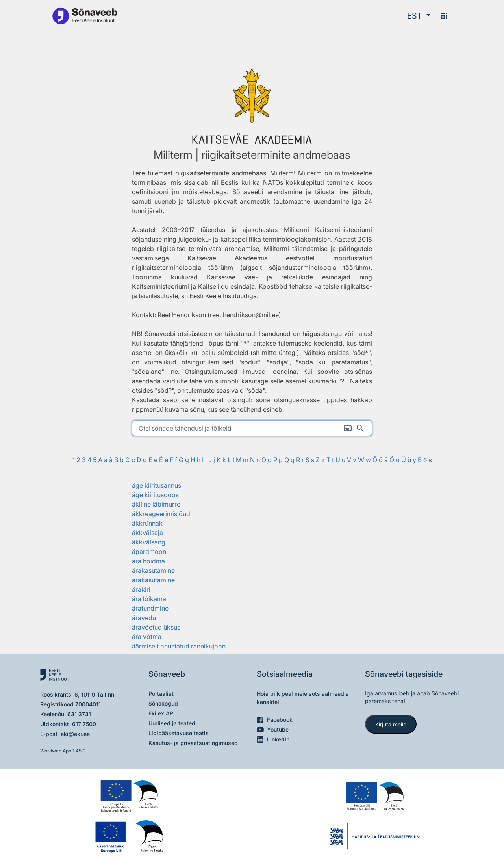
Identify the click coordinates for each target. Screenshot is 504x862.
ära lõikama (149, 599)
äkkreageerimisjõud (161, 514)
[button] (419, 16)
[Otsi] (360, 428)
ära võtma (147, 637)
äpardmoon (149, 552)
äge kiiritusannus (157, 485)
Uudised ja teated (172, 723)
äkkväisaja (147, 533)
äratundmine (150, 608)
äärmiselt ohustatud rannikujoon (179, 646)
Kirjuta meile (391, 724)
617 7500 (84, 724)
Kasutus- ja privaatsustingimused (193, 743)
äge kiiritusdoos (155, 495)
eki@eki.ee (75, 734)
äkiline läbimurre (156, 504)
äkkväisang (149, 542)
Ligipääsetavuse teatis (179, 733)
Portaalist (161, 694)
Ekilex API (162, 713)
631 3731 (79, 714)
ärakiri (141, 589)
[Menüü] (444, 16)
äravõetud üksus (156, 627)
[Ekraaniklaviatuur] (348, 428)
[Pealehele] (85, 16)
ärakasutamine (153, 570)
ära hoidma (148, 561)
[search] (252, 428)
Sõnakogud (163, 703)
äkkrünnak (147, 523)
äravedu (144, 618)
